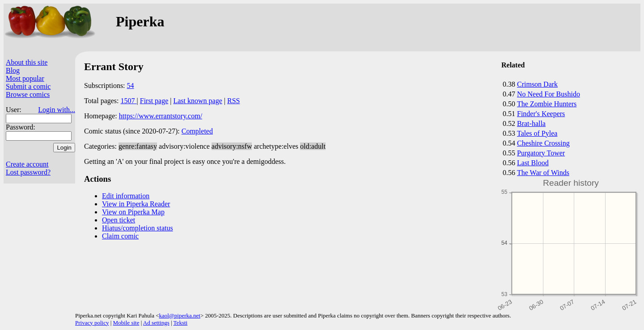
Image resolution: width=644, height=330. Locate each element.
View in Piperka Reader (136, 204)
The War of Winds (543, 173)
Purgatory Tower (541, 153)
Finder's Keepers (541, 114)
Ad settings (156, 323)
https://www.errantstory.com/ (161, 116)
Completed (197, 131)
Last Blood (533, 163)
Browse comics (28, 94)
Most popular (25, 78)
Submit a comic (28, 86)
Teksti (181, 323)
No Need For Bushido (549, 94)
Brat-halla (531, 123)
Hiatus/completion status (138, 228)
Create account (27, 164)
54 (131, 86)
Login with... (57, 110)
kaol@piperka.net (179, 315)
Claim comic (120, 236)
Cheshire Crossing (543, 143)
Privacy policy (92, 323)
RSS (233, 101)
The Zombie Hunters (547, 104)
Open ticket (119, 220)
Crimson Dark (537, 84)
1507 (129, 101)
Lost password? (28, 172)
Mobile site (126, 323)
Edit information (126, 196)
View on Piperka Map (133, 212)
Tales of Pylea (537, 133)
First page (154, 101)
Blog (13, 70)
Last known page (197, 101)
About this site (27, 62)
